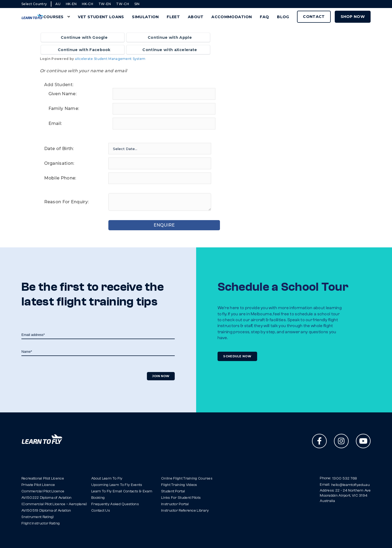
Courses (54, 17)
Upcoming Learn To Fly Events (117, 485)
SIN (137, 4)
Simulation (145, 17)
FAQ (264, 17)
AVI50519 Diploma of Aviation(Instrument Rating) (46, 514)
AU (58, 4)
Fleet (173, 17)
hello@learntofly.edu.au (351, 485)
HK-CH (87, 4)
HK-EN (71, 4)
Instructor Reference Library (185, 511)
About (196, 17)
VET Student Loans (101, 17)
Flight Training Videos (179, 485)
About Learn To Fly (107, 478)
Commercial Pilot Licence (43, 491)
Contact (314, 17)
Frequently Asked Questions (115, 504)
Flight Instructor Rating (41, 523)
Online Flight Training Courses (187, 478)
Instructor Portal (175, 504)
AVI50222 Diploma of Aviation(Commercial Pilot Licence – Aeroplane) (54, 501)
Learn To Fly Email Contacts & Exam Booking (122, 495)
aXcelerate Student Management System (110, 59)
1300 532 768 (345, 478)
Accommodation (232, 17)
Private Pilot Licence (38, 485)
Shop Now (353, 17)
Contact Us (101, 511)
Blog (283, 17)
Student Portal (173, 491)
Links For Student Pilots (181, 498)
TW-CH (123, 4)
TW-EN (105, 4)
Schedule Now (237, 356)
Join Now (161, 376)
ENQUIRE (160, 225)
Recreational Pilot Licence (43, 478)
